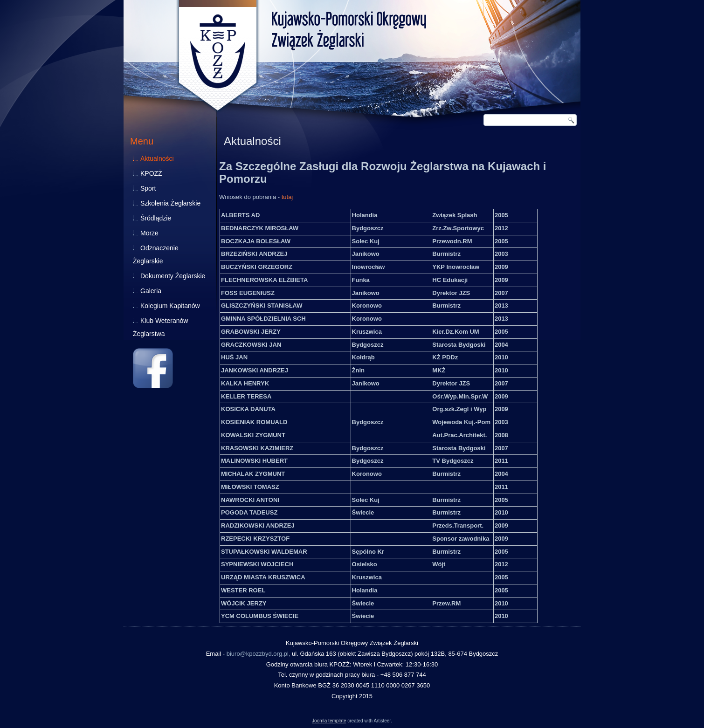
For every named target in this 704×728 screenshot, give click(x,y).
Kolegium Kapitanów (170, 306)
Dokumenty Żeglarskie (173, 276)
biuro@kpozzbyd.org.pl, (259, 654)
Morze (149, 233)
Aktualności (157, 158)
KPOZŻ (151, 173)
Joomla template (329, 721)
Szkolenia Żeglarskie (170, 203)
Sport (148, 188)
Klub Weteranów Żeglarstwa (160, 327)
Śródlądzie (156, 218)
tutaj (287, 197)
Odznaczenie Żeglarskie (156, 254)
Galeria (151, 291)
